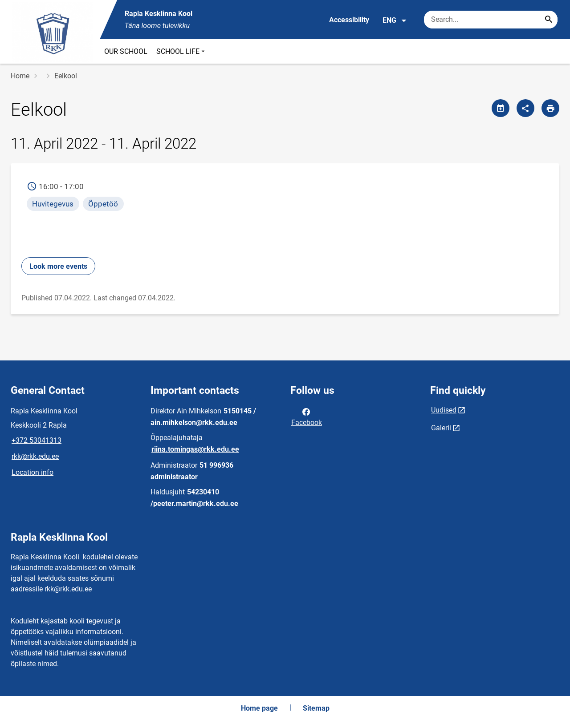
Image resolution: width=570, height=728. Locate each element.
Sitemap (316, 708)
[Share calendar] (501, 108)
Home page (259, 708)
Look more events (58, 266)
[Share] (525, 108)
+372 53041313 (37, 440)
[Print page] (550, 108)
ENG (395, 20)
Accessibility (349, 20)
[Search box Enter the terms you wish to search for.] (491, 20)
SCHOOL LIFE (181, 51)
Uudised (444, 410)
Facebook (307, 417)
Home (20, 76)
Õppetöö (103, 204)
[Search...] (549, 20)
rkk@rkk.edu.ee (35, 456)
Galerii (441, 428)
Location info (33, 472)
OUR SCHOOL (126, 51)
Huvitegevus (53, 204)
